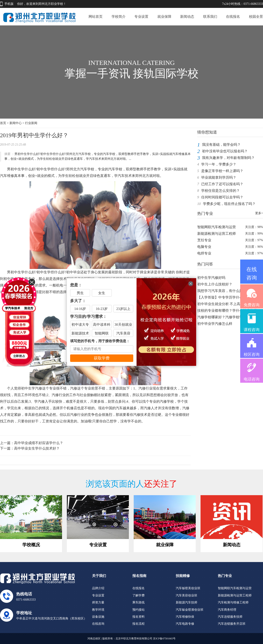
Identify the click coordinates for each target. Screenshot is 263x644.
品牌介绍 (98, 588)
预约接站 (139, 610)
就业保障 (164, 17)
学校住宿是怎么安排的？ (220, 191)
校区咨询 (252, 354)
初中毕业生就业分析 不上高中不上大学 (227, 304)
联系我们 (210, 17)
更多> (259, 213)
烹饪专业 (204, 240)
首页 (3, 123)
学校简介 (119, 17)
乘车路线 (139, 602)
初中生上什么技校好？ (215, 284)
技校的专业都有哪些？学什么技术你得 (227, 310)
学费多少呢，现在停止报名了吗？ (229, 204)
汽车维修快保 (185, 617)
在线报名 (233, 17)
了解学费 (139, 595)
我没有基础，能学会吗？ (221, 145)
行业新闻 (31, 123)
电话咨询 (252, 379)
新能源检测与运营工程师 (217, 234)
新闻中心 (16, 123)
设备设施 (98, 617)
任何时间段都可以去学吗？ (222, 197)
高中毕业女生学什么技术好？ (37, 448)
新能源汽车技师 (187, 602)
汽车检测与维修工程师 (233, 602)
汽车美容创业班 (187, 595)
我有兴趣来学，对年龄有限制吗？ (228, 158)
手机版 (9, 4)
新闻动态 (187, 17)
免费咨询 (252, 305)
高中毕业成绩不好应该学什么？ (39, 443)
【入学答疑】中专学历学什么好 (222, 297)
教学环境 (98, 610)
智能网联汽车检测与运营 (217, 227)
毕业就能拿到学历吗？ (219, 177)
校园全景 (256, 17)
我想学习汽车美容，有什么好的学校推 (227, 291)
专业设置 (141, 17)
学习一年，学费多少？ (219, 164)
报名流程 (139, 624)
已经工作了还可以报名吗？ (222, 184)
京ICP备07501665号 (164, 639)
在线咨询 (98, 624)
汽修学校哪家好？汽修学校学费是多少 (227, 317)
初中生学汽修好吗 (211, 278)
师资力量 (98, 602)
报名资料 (139, 617)
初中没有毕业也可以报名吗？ (225, 151)
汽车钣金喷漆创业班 (190, 610)
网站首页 (96, 17)
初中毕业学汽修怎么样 (215, 324)
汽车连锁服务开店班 (232, 624)
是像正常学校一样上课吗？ (222, 171)
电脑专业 (204, 247)
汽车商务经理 (227, 610)
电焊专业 (204, 253)
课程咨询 (252, 330)
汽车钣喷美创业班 (188, 588)
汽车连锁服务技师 (230, 617)
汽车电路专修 (185, 624)
